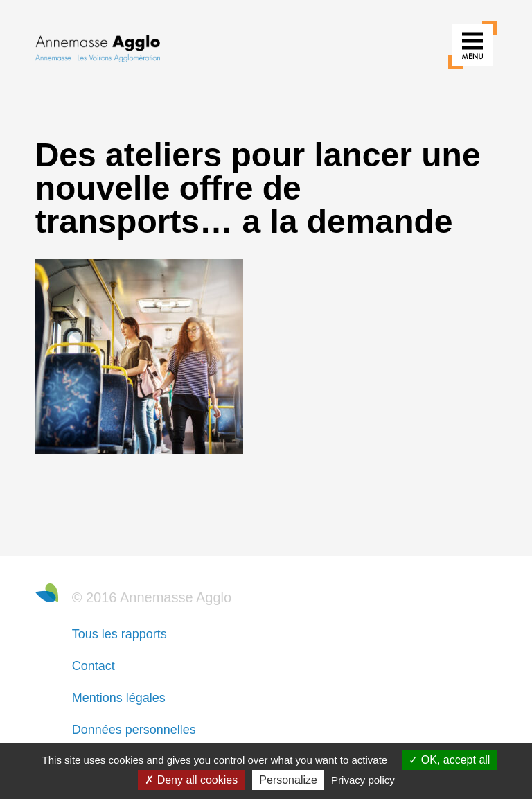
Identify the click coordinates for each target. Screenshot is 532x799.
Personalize (288, 780)
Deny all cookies (191, 780)
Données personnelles (134, 730)
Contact (94, 666)
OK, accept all (449, 760)
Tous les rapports (119, 634)
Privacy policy (363, 780)
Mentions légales (119, 698)
